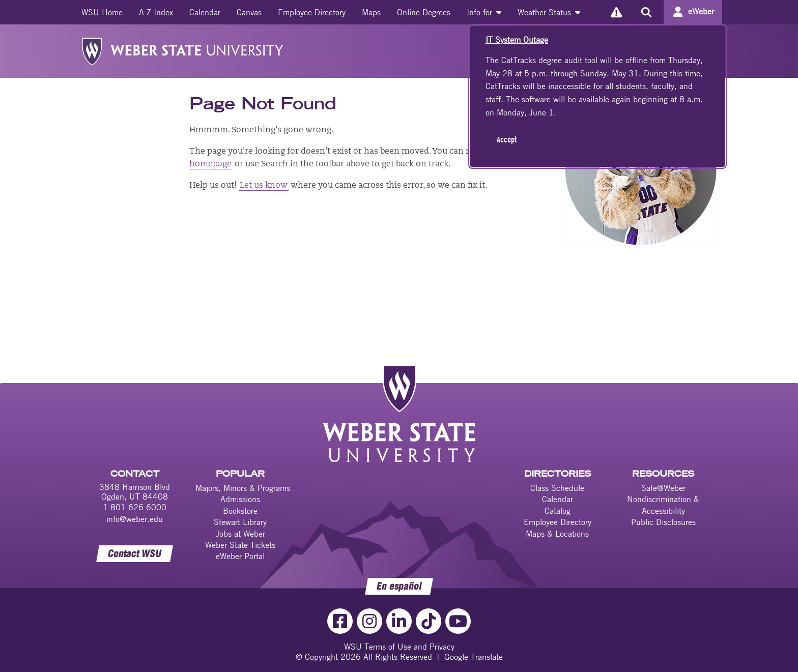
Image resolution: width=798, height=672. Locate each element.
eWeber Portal (240, 556)
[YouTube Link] (458, 621)
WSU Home (102, 12)
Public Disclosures (663, 522)
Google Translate (474, 657)
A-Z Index (156, 12)
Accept (507, 139)
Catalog (558, 511)
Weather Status (549, 12)
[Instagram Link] (369, 621)
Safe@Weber (663, 488)
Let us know (264, 186)
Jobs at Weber (240, 534)
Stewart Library (240, 522)
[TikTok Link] (429, 621)
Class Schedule (557, 488)
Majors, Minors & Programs (243, 488)
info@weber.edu (135, 519)
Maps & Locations (557, 534)
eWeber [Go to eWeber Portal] (701, 11)
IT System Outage (517, 40)
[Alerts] (616, 12)
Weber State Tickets (240, 545)
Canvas (249, 12)
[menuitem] (102, 12)
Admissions (240, 499)
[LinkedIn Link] (399, 621)
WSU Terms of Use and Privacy (399, 647)
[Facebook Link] (340, 621)
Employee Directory (312, 12)
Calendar (205, 12)
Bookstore (240, 511)
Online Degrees (424, 12)
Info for (484, 12)
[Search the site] (646, 12)
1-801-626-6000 (135, 507)
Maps (371, 12)
